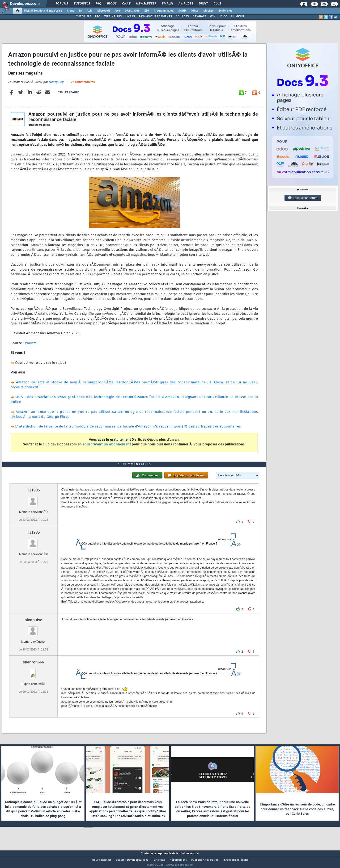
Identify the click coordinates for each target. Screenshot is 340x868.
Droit (203, 4)
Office (195, 11)
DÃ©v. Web (132, 11)
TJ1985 (33, 499)
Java (117, 11)
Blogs (112, 4)
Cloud (71, 11)
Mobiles (208, 11)
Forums (62, 4)
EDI (147, 11)
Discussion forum (303, 198)
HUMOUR (238, 17)
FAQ (98, 4)
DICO (224, 17)
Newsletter (146, 4)
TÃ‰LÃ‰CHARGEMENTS (155, 17)
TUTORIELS (84, 17)
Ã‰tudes (186, 4)
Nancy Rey (56, 85)
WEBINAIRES (113, 17)
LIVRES (130, 17)
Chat (126, 4)
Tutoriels (82, 4)
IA (81, 11)
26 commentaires (83, 85)
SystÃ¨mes (225, 11)
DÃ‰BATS (199, 17)
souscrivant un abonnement (107, 448)
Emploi (167, 4)
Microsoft (104, 11)
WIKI (213, 17)
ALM (90, 11)
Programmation (164, 11)
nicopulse (33, 629)
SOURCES (182, 17)
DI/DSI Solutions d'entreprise (43, 11)
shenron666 (33, 671)
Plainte (31, 346)
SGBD (182, 11)
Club (217, 4)
